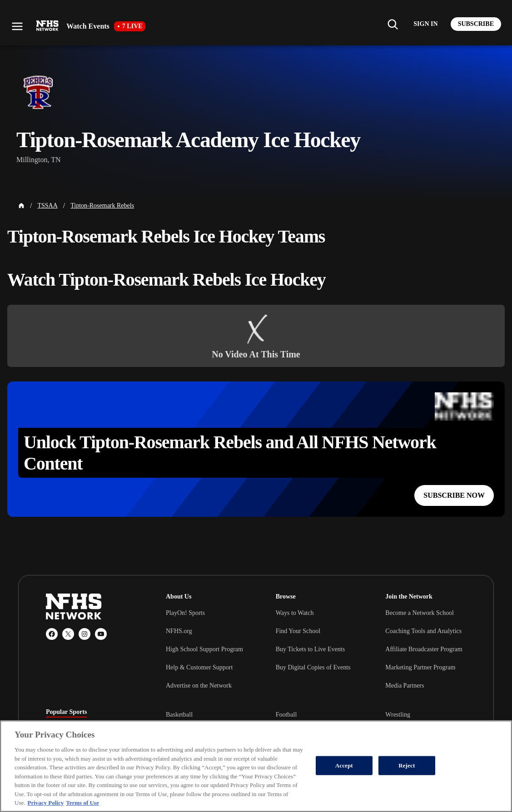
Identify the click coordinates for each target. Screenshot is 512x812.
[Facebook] (52, 634)
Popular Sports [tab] (66, 712)
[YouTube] (101, 634)
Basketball (179, 715)
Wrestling (398, 715)
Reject (407, 765)
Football (286, 715)
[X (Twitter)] (68, 634)
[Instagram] (85, 634)
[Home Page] (21, 206)
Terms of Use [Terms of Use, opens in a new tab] (82, 803)
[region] (256, 766)
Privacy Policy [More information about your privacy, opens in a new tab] (45, 803)
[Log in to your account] (425, 24)
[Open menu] (17, 26)
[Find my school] (393, 24)
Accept (344, 765)
